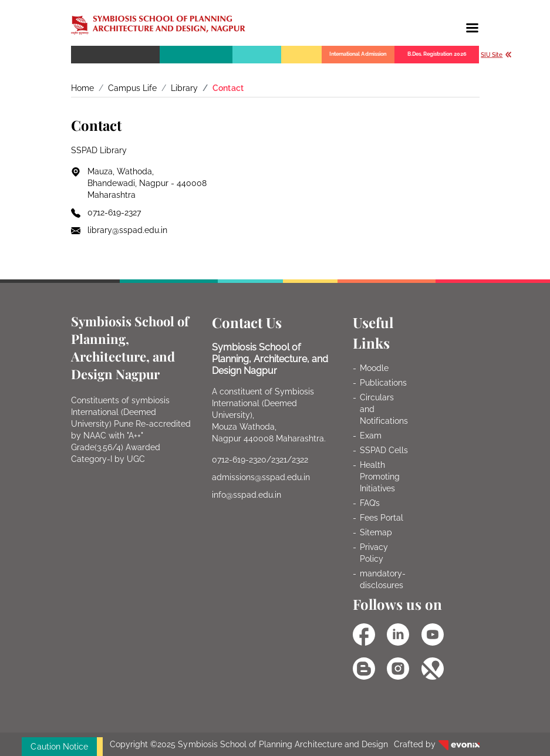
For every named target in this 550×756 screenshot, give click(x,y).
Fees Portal (382, 518)
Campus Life (132, 88)
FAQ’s (370, 503)
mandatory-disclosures (383, 579)
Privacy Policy (374, 553)
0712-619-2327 (114, 212)
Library (184, 88)
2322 (300, 460)
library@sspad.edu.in (128, 230)
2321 (279, 460)
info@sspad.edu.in (247, 495)
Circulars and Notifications (384, 409)
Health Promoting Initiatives (380, 477)
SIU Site (497, 55)
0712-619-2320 (239, 460)
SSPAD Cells (384, 450)
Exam (371, 436)
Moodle (374, 368)
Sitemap (376, 532)
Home (82, 88)
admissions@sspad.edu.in (261, 477)
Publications (383, 383)
